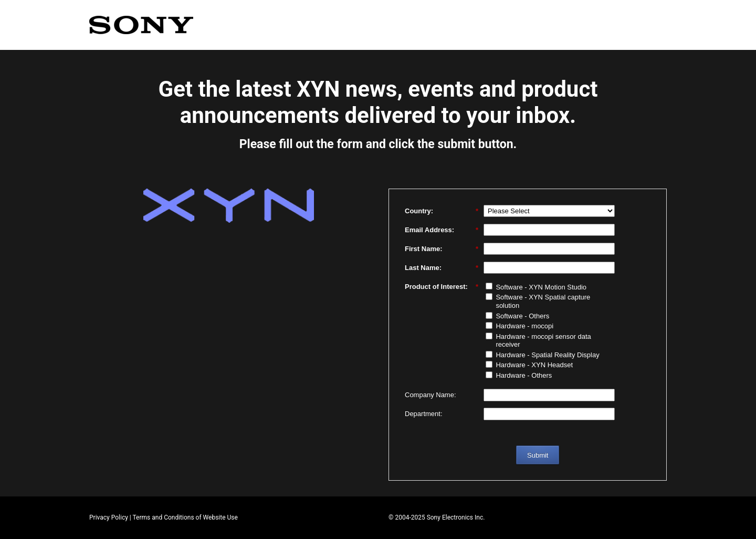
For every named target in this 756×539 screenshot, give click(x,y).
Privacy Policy (109, 517)
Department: (424, 414)
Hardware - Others (524, 375)
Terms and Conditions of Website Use (185, 517)
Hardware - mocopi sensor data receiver (543, 341)
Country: (442, 211)
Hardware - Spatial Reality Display (547, 355)
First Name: (442, 249)
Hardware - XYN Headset (534, 365)
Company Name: (430, 395)
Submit (538, 455)
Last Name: (442, 268)
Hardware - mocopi (524, 326)
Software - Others (522, 316)
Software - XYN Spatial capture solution (543, 301)
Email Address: (442, 230)
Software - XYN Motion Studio (541, 287)
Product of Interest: (442, 287)
